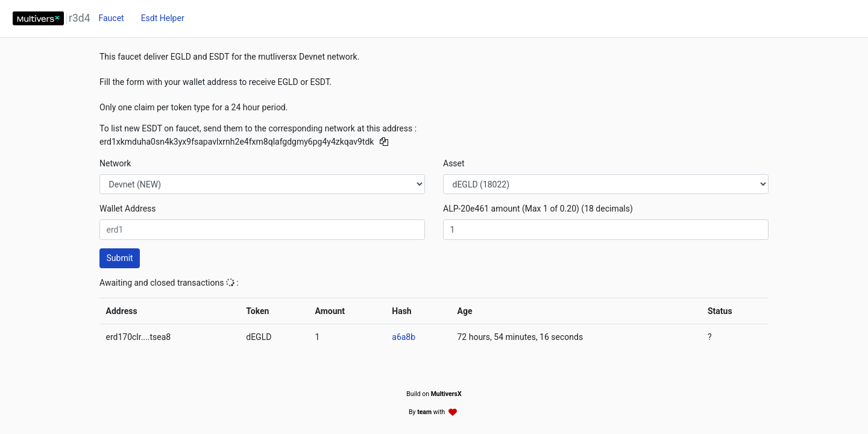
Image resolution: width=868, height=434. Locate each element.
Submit (120, 258)
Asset (454, 163)
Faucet (111, 18)
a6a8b (404, 337)
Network (115, 163)
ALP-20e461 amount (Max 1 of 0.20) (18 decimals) (538, 209)
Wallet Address (128, 209)
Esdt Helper (163, 18)
